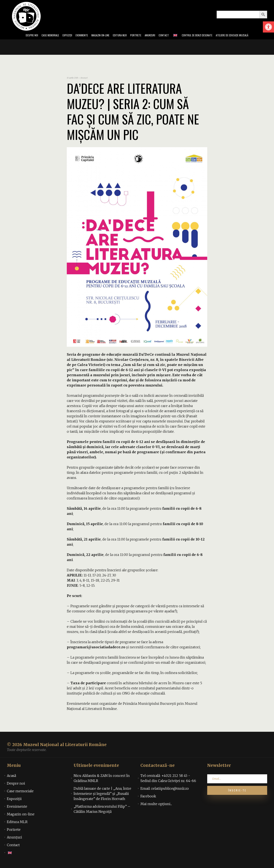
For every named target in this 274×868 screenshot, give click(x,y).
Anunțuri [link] (154, 36)
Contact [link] (170, 36)
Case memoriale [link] (33, 36)
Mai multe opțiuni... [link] (156, 805)
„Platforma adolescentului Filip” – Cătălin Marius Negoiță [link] (102, 810)
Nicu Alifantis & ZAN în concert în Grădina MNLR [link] (102, 779)
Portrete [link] (137, 36)
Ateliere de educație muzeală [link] (251, 36)
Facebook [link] (148, 797)
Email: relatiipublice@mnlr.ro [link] (165, 790)
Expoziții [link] (53, 36)
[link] (268, 27)
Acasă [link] (11, 777)
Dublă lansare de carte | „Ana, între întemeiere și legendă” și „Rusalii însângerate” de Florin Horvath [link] (102, 795)
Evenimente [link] (71, 36)
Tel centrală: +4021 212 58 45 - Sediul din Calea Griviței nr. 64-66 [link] (168, 779)
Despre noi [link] (10, 36)
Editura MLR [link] (118, 36)
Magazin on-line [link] (94, 36)
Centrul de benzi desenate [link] (208, 36)
